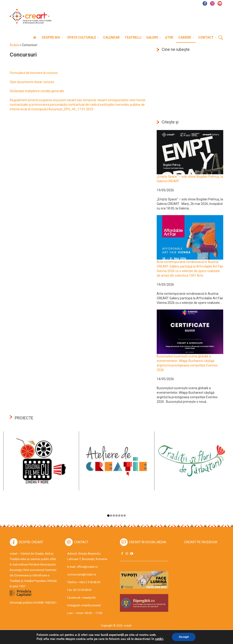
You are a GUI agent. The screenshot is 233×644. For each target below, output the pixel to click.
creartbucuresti (91, 605)
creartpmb (89, 598)
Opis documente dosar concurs (32, 82)
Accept (184, 637)
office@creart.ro (87, 567)
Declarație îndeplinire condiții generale (37, 91)
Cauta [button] (221, 38)
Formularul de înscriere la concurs (34, 73)
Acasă (14, 45)
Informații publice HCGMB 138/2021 (33, 603)
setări (159, 639)
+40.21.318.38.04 (89, 582)
